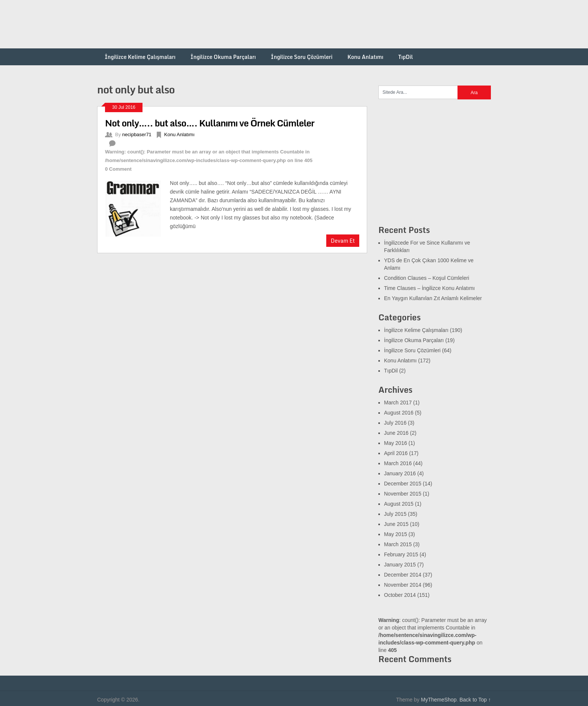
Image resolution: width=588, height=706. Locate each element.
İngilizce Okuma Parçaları (223, 57)
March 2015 (398, 544)
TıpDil (406, 57)
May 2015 (395, 534)
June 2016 (396, 433)
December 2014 (403, 575)
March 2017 (398, 403)
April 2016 (396, 453)
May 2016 (395, 443)
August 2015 (399, 504)
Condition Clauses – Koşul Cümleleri (427, 278)
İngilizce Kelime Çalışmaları (140, 57)
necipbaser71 (137, 134)
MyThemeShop (439, 700)
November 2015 (403, 494)
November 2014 (403, 585)
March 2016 (398, 463)
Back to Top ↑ (475, 700)
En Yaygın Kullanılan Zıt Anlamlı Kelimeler (433, 298)
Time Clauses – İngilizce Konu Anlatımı (429, 288)
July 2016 (395, 423)
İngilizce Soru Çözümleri (301, 57)
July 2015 (395, 514)
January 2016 (400, 473)
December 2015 (403, 484)
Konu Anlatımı (365, 57)
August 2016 (399, 413)
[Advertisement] (354, 24)
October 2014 (400, 595)
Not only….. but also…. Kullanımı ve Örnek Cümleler (210, 123)
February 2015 (401, 554)
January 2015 (400, 565)
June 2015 (396, 524)
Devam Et (343, 241)
